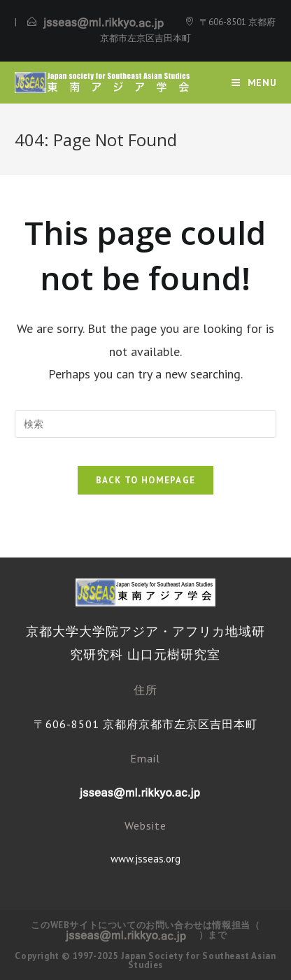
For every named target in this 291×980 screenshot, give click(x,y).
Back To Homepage (146, 480)
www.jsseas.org (145, 859)
